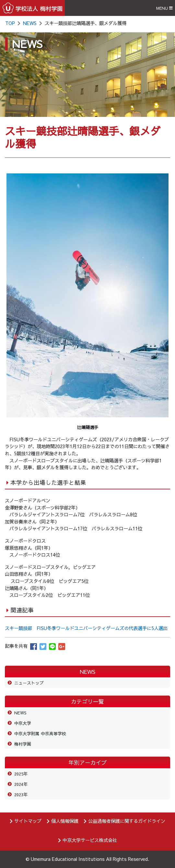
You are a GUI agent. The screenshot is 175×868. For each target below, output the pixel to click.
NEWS (30, 23)
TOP (10, 23)
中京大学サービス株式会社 (90, 840)
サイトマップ (28, 821)
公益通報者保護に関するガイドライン (127, 821)
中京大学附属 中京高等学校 (40, 733)
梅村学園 (23, 744)
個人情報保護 (65, 821)
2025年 (21, 774)
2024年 (21, 784)
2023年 (21, 794)
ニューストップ (29, 683)
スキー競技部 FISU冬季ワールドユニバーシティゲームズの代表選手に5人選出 (86, 628)
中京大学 (23, 723)
